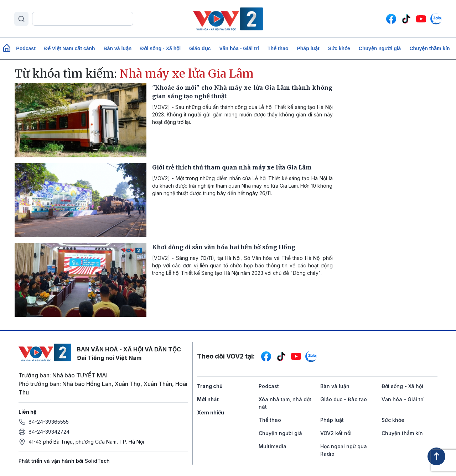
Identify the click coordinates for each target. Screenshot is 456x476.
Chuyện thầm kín (429, 48)
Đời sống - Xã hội (160, 48)
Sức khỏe (339, 48)
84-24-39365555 (49, 422)
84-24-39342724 (49, 432)
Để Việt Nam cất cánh (70, 48)
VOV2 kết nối (336, 433)
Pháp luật (308, 48)
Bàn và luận (118, 48)
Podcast (26, 48)
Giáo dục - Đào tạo (344, 399)
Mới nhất (208, 399)
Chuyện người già (380, 48)
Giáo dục (200, 48)
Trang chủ (210, 386)
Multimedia (273, 446)
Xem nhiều (211, 412)
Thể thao (278, 48)
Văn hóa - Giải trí (239, 48)
